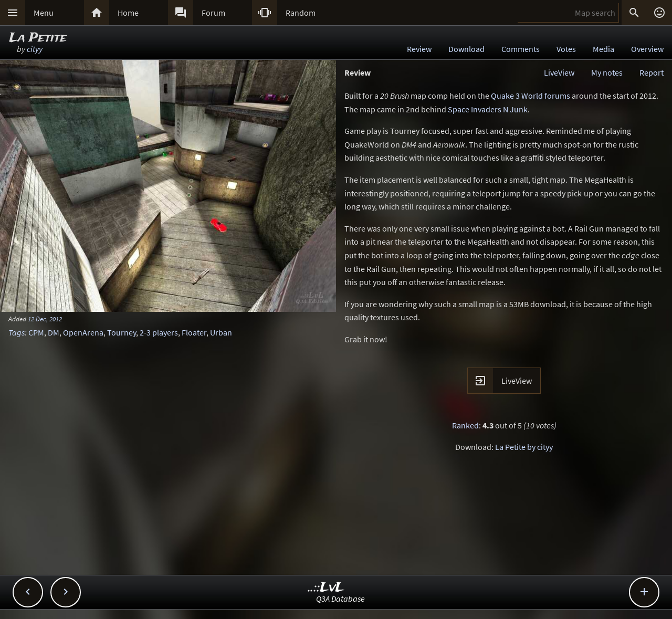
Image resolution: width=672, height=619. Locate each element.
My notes (607, 72)
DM (54, 332)
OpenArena (83, 332)
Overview (647, 49)
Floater (194, 332)
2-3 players (159, 332)
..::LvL (326, 588)
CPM (36, 332)
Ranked (465, 425)
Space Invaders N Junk (488, 109)
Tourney (122, 332)
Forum (213, 13)
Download (466, 49)
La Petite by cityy (524, 447)
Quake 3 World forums (531, 96)
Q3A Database (340, 599)
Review (419, 49)
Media (603, 49)
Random (301, 13)
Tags (17, 332)
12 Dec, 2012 (45, 319)
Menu (44, 13)
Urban (221, 332)
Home (128, 13)
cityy (35, 49)
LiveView (559, 72)
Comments (521, 49)
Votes (566, 49)
